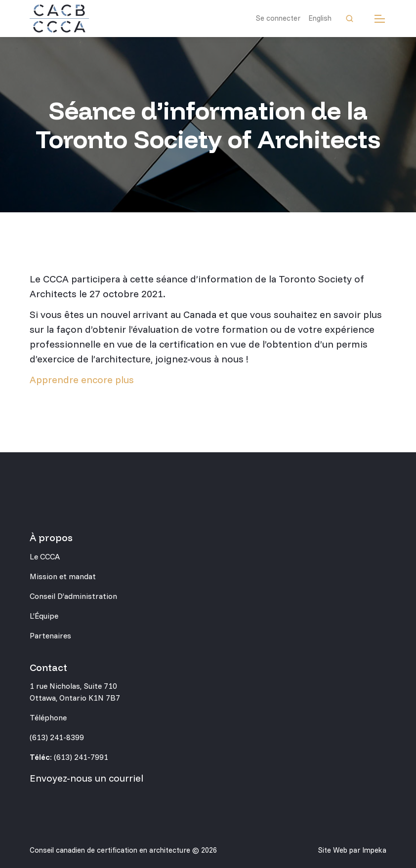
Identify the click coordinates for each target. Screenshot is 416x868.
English (320, 18)
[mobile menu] (380, 19)
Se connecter (278, 18)
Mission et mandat (63, 576)
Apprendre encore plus (82, 379)
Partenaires (50, 635)
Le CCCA (45, 556)
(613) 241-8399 (57, 737)
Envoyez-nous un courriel (86, 778)
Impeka (374, 850)
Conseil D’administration (73, 596)
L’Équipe (44, 616)
